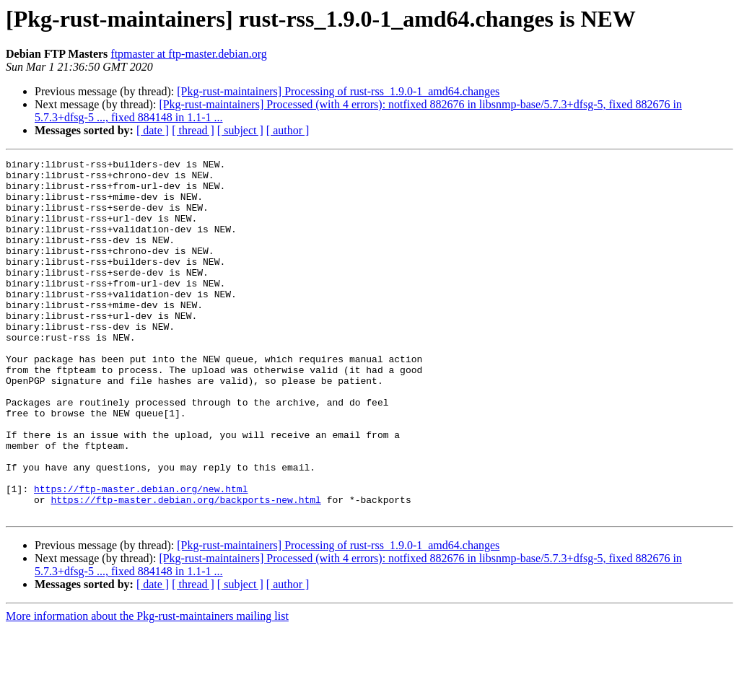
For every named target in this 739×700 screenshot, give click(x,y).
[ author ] (288, 130)
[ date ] (153, 130)
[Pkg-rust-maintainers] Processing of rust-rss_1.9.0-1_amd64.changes (338, 91)
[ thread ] (193, 130)
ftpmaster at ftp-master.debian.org (189, 54)
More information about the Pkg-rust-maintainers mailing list (147, 687)
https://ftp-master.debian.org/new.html (141, 556)
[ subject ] (240, 130)
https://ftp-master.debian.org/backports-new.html (185, 569)
